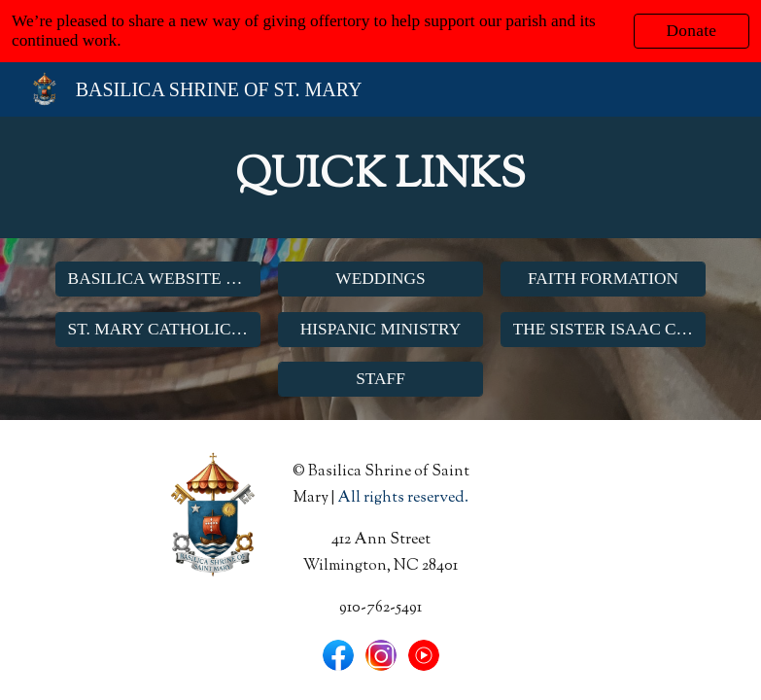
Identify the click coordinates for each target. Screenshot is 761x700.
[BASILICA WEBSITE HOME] (158, 279)
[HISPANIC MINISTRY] (381, 329)
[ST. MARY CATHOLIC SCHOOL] (158, 329)
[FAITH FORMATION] (604, 279)
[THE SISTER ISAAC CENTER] (604, 329)
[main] (381, 177)
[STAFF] (381, 380)
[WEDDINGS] (381, 279)
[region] (380, 31)
